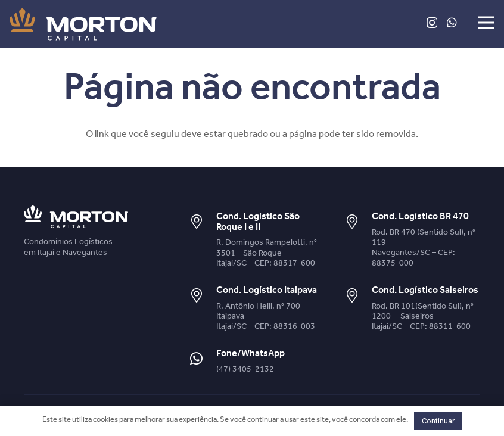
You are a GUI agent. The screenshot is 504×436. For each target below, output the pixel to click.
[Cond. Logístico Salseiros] (357, 296)
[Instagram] (432, 23)
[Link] (83, 24)
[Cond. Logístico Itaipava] (203, 296)
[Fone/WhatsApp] (203, 359)
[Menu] (486, 23)
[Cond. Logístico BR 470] (357, 222)
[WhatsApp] (452, 22)
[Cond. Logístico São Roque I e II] (203, 222)
